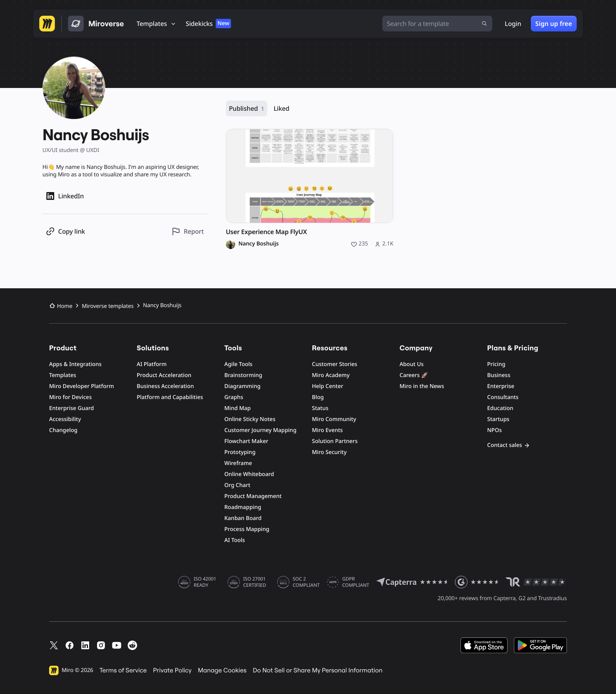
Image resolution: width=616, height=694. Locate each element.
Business (499, 375)
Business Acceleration (165, 386)
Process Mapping (247, 529)
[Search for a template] (437, 24)
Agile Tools (238, 364)
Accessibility (65, 419)
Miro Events (327, 430)
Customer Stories (335, 364)
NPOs (494, 430)
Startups (498, 419)
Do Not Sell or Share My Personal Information (317, 670)
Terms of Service (123, 670)
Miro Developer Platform (82, 386)
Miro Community (334, 419)
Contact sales (509, 445)
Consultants (503, 397)
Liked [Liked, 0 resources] (281, 108)
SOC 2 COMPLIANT (306, 582)
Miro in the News (422, 386)
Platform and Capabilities (170, 397)
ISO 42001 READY (205, 582)
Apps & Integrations (75, 364)
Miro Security (329, 452)
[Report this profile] (188, 232)
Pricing (496, 364)
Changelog (63, 430)
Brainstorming (243, 375)
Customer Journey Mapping (260, 430)
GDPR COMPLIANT (356, 582)
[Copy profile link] (65, 232)
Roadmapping (243, 507)
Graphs (234, 397)
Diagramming (242, 386)
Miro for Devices (70, 397)
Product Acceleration (164, 375)
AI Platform (152, 364)
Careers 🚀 (414, 375)
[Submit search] (484, 24)
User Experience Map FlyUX (267, 232)
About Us (412, 364)
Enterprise (501, 386)
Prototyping (240, 452)
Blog (318, 397)
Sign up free (554, 24)
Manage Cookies (222, 670)
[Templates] (157, 24)
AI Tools (235, 540)
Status (320, 408)
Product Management (253, 496)
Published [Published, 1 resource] (247, 109)
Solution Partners (335, 441)
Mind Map (237, 408)
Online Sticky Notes (250, 419)
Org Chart (237, 485)
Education (500, 408)
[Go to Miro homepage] (47, 24)
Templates (63, 375)
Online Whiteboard (249, 474)
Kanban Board (243, 518)
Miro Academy (331, 375)
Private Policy (172, 670)
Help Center (328, 386)
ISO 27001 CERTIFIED (255, 582)
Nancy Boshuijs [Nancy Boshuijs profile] (259, 244)
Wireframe (238, 463)
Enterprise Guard (71, 408)
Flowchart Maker (246, 441)
